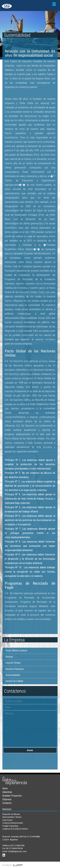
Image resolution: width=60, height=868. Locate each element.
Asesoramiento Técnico (12, 817)
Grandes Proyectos (12, 796)
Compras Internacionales (13, 823)
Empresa (7, 799)
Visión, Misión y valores (16, 651)
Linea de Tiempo (13, 663)
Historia (9, 657)
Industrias (7, 792)
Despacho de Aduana (11, 814)
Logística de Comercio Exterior (15, 829)
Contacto (7, 803)
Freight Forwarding (10, 826)
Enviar (30, 750)
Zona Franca (7, 820)
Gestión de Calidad (14, 681)
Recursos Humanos (15, 669)
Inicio (5, 788)
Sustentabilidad (13, 675)
